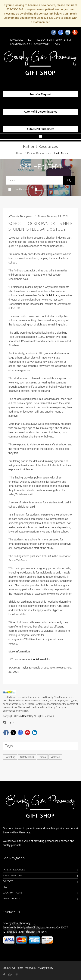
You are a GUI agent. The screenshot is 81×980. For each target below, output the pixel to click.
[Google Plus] (10, 975)
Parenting (10, 757)
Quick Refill (62, 40)
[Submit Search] (69, 180)
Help (29, 40)
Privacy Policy (11, 899)
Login (57, 44)
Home (20, 153)
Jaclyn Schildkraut (49, 295)
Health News (19, 189)
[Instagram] (68, 32)
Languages (17, 40)
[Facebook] (54, 32)
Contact (8, 881)
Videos (42, 189)
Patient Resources (38, 153)
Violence (55, 757)
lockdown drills (41, 659)
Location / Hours (20, 44)
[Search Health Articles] (34, 180)
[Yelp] (75, 32)
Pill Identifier (44, 40)
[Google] (61, 32)
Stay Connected (12, 875)
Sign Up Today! (42, 44)
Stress (42, 757)
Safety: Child (27, 757)
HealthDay (28, 716)
